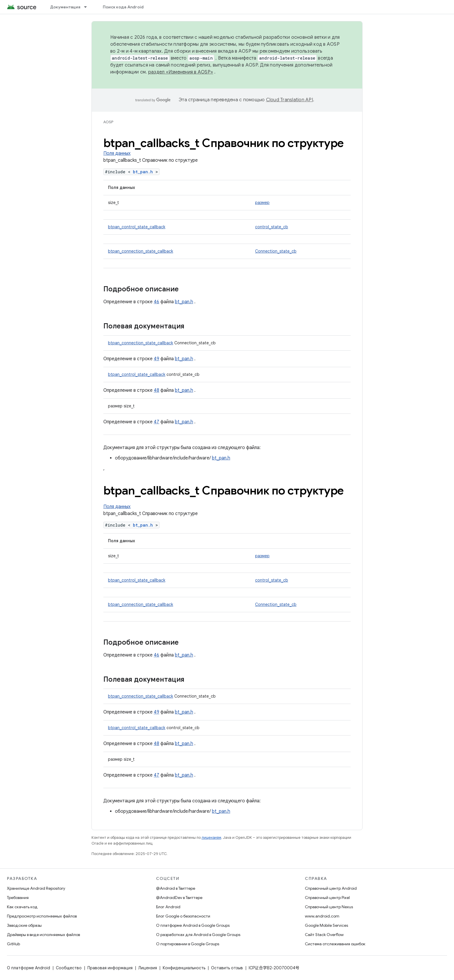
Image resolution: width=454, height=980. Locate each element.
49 (156, 359)
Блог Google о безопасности (183, 916)
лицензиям (211, 837)
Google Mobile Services (326, 925)
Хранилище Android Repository (36, 888)
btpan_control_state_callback (137, 227)
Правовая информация (110, 968)
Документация (65, 7)
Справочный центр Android (331, 888)
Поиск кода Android (123, 7)
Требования (18, 898)
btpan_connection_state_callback (141, 251)
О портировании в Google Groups (188, 944)
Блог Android (168, 907)
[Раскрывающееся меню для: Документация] (88, 7)
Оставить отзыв (227, 968)
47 (156, 422)
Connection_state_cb (276, 251)
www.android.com (322, 916)
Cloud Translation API (290, 100)
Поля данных (117, 153)
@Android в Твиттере (176, 888)
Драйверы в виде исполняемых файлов (43, 935)
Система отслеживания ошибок (335, 944)
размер (262, 203)
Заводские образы (24, 925)
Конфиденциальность (184, 968)
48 (156, 390)
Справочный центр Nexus (329, 907)
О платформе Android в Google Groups (193, 925)
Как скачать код (22, 907)
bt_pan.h (143, 172)
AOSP (108, 122)
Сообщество (69, 968)
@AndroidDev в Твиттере (179, 898)
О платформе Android (29, 968)
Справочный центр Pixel (327, 898)
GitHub (13, 944)
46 (156, 302)
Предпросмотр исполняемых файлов (42, 916)
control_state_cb (272, 227)
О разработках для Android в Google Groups (198, 935)
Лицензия (148, 968)
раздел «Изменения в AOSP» (181, 72)
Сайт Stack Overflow (324, 935)
